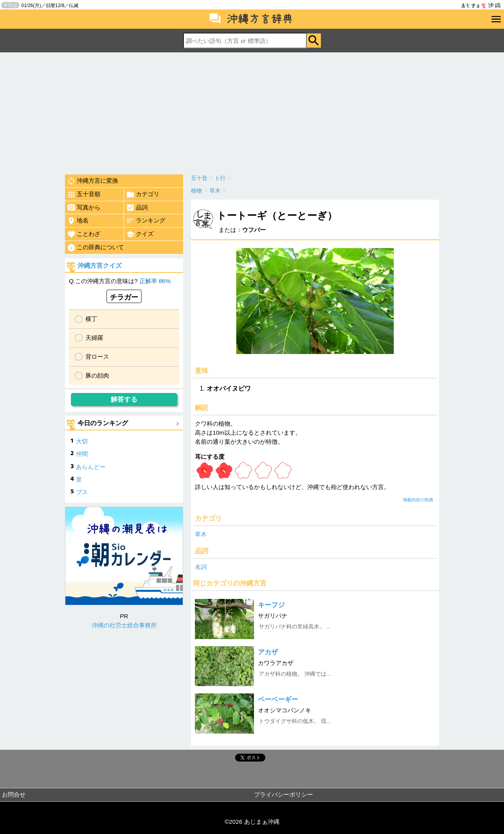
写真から (84, 208)
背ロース (97, 357)
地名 (78, 221)
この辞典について (95, 248)
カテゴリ (143, 195)
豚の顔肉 (97, 375)
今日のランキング (103, 423)
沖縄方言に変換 (93, 181)
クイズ (140, 234)
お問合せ (14, 794)
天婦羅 (94, 338)
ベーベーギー (278, 700)
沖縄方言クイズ (100, 266)
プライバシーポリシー (283, 794)
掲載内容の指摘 (418, 500)
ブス (82, 492)
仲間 (82, 454)
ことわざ (84, 234)
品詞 (137, 208)
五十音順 (84, 195)
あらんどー (91, 467)
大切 (82, 441)
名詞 (201, 567)
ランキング (146, 221)
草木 (201, 534)
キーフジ (271, 605)
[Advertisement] (252, 111)
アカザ (268, 652)
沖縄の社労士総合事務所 (124, 625)
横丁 (91, 319)
